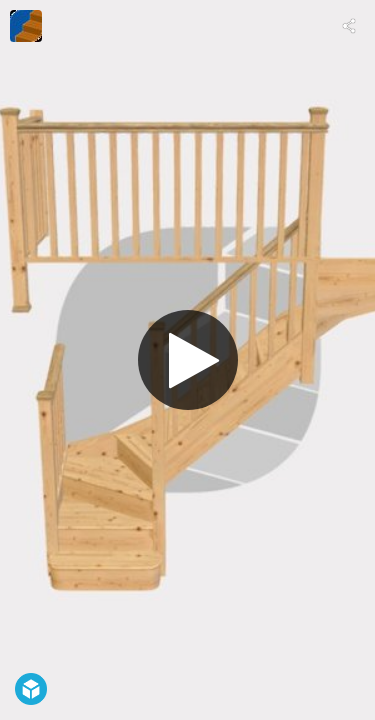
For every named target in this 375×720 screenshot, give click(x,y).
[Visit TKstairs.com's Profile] (26, 26)
